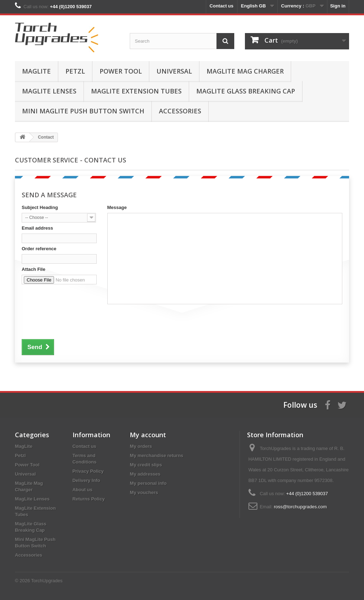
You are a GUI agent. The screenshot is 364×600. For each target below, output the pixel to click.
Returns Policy (89, 499)
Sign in (338, 6)
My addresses (145, 474)
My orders (141, 446)
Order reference (39, 249)
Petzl (75, 71)
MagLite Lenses (49, 91)
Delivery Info (86, 480)
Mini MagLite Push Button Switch (83, 111)
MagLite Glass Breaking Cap (246, 91)
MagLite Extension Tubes (136, 91)
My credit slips (146, 465)
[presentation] (76, 321)
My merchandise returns (156, 456)
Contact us (222, 6)
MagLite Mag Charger (245, 71)
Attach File (33, 269)
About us (82, 490)
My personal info (148, 483)
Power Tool (121, 71)
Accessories (180, 111)
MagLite (36, 71)
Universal (174, 71)
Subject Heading (40, 207)
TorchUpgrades (47, 581)
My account (148, 435)
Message (117, 207)
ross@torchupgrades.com (300, 507)
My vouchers (144, 492)
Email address (37, 228)
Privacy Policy (88, 471)
